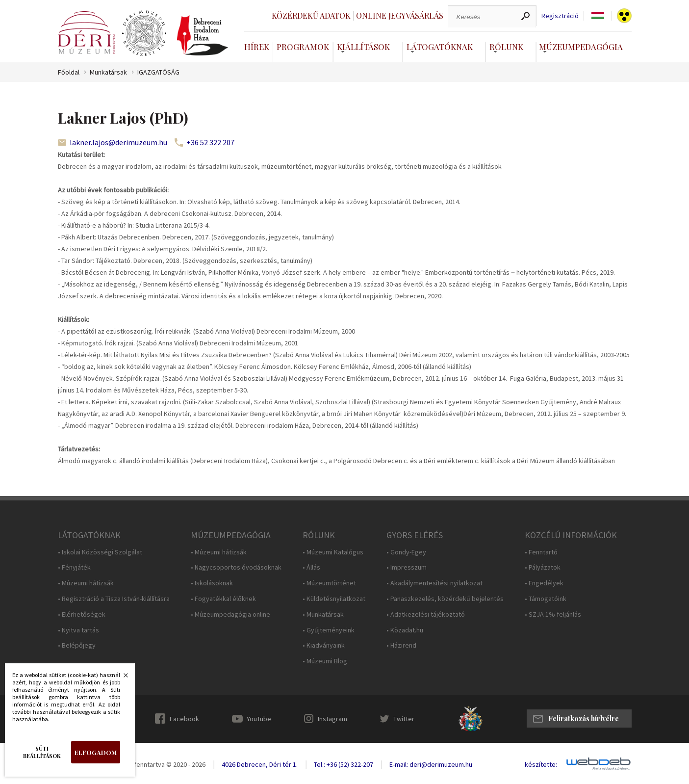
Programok (303, 47)
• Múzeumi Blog (325, 661)
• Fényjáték (74, 567)
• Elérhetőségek (82, 614)
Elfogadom (96, 752)
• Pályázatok (543, 567)
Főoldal (69, 72)
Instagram (332, 719)
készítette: (541, 765)
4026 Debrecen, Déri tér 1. (260, 764)
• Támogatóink (546, 599)
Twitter (404, 719)
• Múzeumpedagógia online (230, 614)
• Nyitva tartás (78, 630)
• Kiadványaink (324, 645)
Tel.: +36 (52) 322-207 (344, 764)
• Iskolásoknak (212, 583)
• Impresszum (407, 567)
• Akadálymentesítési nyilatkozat (434, 583)
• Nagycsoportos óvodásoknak (236, 567)
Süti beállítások (42, 752)
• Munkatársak (323, 614)
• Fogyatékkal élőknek (223, 599)
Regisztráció (560, 16)
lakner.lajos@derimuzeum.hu (118, 142)
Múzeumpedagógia (581, 47)
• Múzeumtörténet (329, 583)
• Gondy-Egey (406, 552)
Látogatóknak (440, 47)
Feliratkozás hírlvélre (584, 719)
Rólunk (506, 47)
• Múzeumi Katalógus (333, 552)
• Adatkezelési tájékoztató (426, 614)
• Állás (311, 567)
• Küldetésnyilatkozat (334, 599)
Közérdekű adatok (311, 15)
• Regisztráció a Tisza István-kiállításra (114, 599)
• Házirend (401, 645)
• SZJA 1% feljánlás (553, 614)
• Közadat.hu (405, 630)
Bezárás (121, 678)
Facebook (184, 719)
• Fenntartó (541, 552)
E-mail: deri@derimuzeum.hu (431, 764)
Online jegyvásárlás (400, 15)
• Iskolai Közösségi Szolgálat (100, 552)
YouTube (259, 719)
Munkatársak (108, 72)
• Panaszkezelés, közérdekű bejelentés (445, 599)
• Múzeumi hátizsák (86, 583)
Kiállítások (363, 47)
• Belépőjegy (77, 645)
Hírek (257, 47)
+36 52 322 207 (210, 142)
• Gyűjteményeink (329, 630)
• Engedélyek (544, 583)
